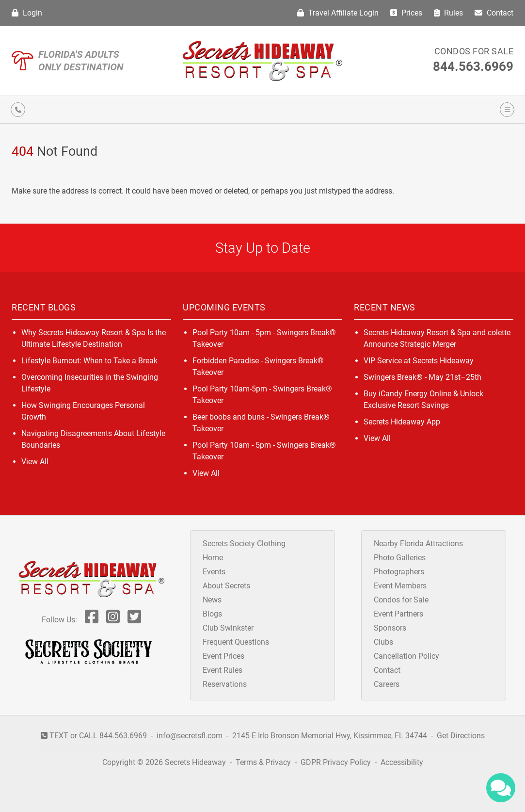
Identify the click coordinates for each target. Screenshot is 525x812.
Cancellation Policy (406, 656)
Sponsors (390, 628)
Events (214, 572)
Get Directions (461, 736)
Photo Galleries (400, 558)
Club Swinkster (228, 628)
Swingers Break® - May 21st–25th (422, 377)
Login (27, 13)
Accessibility (402, 762)
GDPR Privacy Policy (337, 762)
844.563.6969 (473, 66)
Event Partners (398, 614)
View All (35, 462)
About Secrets (226, 586)
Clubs (383, 642)
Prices (406, 13)
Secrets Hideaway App (402, 422)
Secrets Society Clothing (244, 544)
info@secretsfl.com (190, 736)
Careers (387, 684)
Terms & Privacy (263, 762)
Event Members (400, 586)
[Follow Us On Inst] (113, 620)
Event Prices (223, 656)
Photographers (399, 572)
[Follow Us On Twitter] (134, 620)
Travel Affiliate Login (338, 13)
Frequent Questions (236, 642)
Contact (494, 13)
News (212, 600)
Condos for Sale (474, 51)
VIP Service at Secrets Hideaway (419, 361)
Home (213, 558)
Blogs (212, 614)
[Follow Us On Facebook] (92, 620)
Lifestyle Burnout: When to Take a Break (89, 361)
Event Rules (223, 670)
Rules (448, 13)
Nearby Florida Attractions (418, 544)
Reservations (225, 684)
